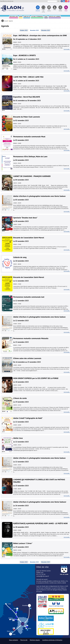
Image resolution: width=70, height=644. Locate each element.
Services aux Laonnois (55, 17)
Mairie (21, 17)
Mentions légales (35, 640)
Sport (46, 17)
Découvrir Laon (14, 17)
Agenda (11, 21)
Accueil (6, 21)
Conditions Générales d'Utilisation (52, 640)
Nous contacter (14, 640)
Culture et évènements (37, 17)
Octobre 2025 (24, 30)
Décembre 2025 (46, 30)
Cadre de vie (27, 17)
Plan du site (24, 640)
